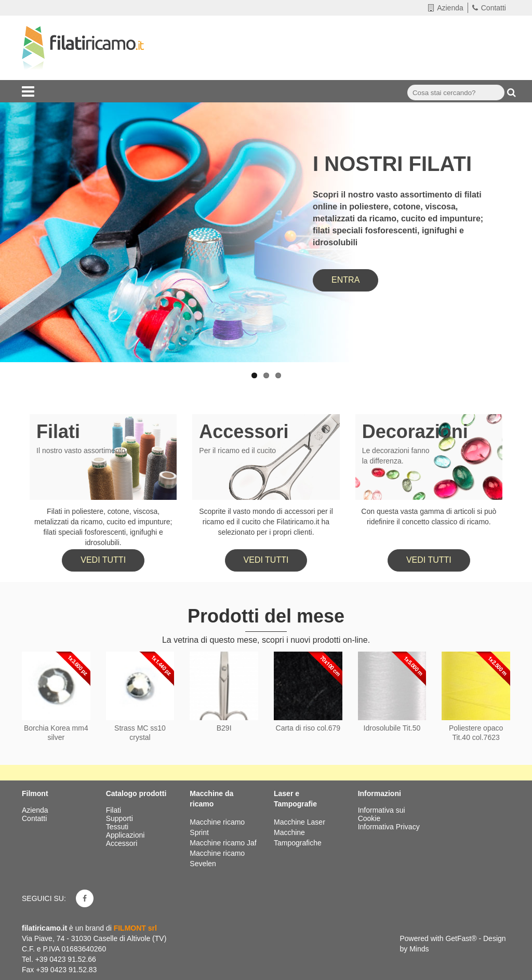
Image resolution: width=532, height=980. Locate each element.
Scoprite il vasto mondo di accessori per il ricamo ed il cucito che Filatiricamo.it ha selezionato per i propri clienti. (266, 522)
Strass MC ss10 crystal (140, 733)
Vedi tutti (103, 560)
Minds (419, 949)
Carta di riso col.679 (308, 728)
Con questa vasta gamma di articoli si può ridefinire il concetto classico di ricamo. (429, 517)
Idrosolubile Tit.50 (392, 728)
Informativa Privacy (389, 827)
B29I (224, 728)
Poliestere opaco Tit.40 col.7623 (476, 733)
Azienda (446, 8)
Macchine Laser (300, 822)
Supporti (121, 818)
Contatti (489, 8)
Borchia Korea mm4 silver (56, 733)
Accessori (244, 432)
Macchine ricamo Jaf (223, 843)
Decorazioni (415, 432)
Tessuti (118, 827)
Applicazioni (127, 835)
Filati (58, 432)
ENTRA (345, 280)
